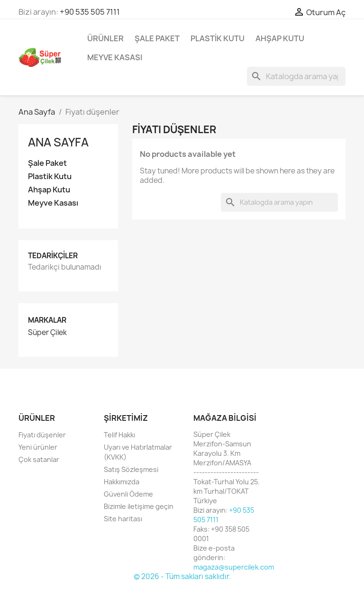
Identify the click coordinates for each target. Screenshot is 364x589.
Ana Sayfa (58, 142)
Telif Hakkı (119, 435)
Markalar (47, 320)
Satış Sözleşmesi (131, 469)
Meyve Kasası (115, 57)
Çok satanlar (39, 459)
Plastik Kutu (218, 38)
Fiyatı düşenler (42, 435)
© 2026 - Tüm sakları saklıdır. (182, 576)
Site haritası (123, 519)
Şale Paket (157, 38)
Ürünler (105, 38)
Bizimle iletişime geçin (139, 506)
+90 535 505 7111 (90, 12)
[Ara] (296, 76)
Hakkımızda (122, 482)
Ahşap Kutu (280, 38)
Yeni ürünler (38, 447)
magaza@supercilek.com (234, 567)
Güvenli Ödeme (128, 494)
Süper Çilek (47, 333)
